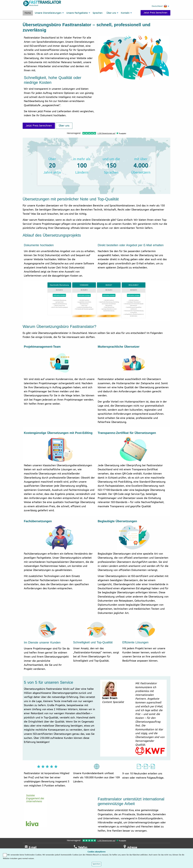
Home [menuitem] (28, 13)
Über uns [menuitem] (111, 13)
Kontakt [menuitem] (125, 13)
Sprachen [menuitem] (98, 13)
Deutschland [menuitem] (159, 6)
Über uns (64, 126)
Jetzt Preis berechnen (155, 13)
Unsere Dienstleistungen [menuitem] (48, 13)
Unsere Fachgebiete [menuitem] (77, 13)
